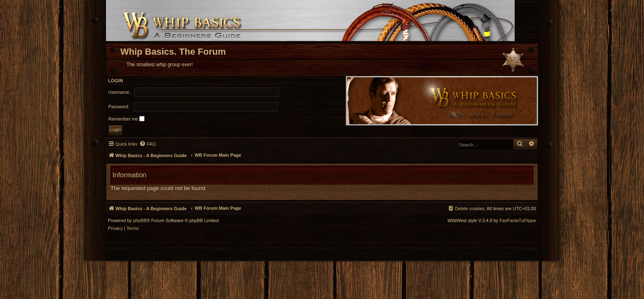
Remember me (127, 119)
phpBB (140, 221)
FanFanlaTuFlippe (518, 221)
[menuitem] (147, 144)
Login (116, 81)
